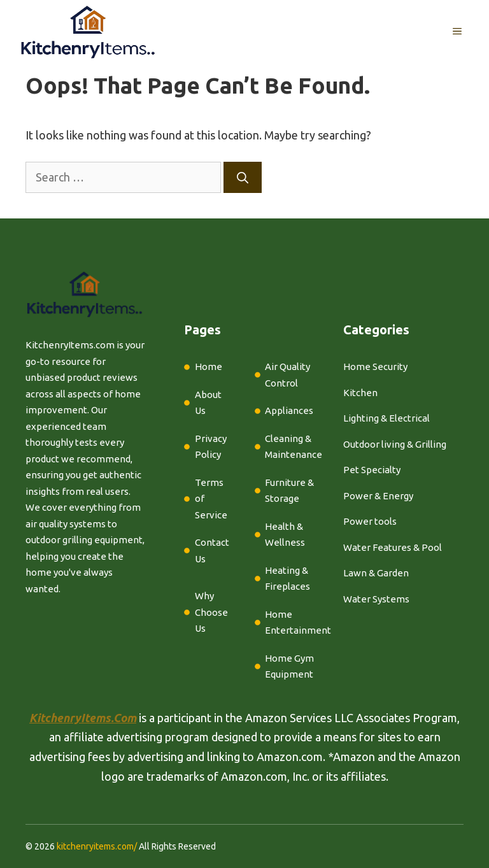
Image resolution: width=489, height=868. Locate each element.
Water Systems (376, 599)
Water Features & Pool (393, 547)
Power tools (370, 521)
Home (209, 366)
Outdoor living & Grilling (395, 444)
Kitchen (360, 393)
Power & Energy (378, 496)
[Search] (243, 177)
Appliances (289, 410)
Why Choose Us (211, 612)
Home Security (375, 366)
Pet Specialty (372, 470)
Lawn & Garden (376, 573)
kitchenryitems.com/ (97, 846)
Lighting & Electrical (386, 418)
